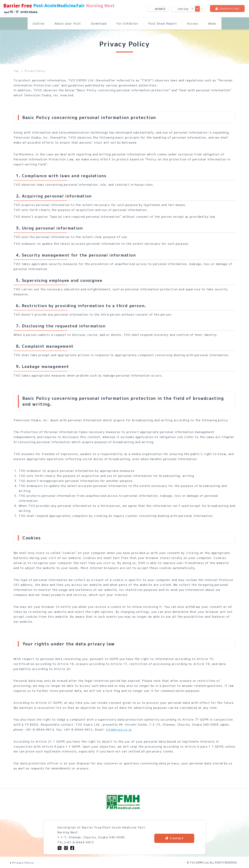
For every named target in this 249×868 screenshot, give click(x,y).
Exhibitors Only (227, 9)
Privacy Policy (22, 863)
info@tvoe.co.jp (119, 730)
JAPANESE (160, 9)
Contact (174, 838)
